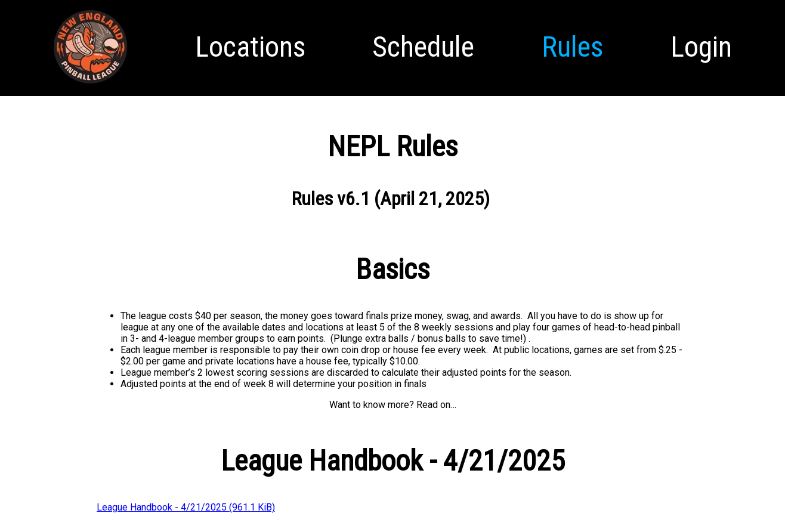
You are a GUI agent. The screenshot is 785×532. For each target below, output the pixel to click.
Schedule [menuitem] (423, 47)
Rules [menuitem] (572, 47)
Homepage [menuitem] (90, 84)
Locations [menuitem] (250, 47)
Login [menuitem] (701, 47)
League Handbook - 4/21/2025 (186, 507)
